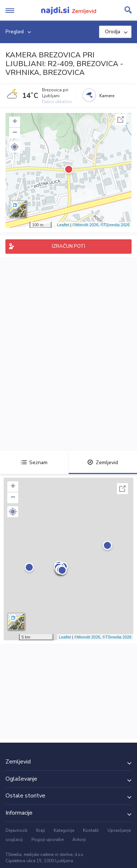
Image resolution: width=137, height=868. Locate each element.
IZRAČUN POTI (68, 246)
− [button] (15, 133)
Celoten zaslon (121, 120)
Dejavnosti (16, 830)
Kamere (107, 96)
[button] (15, 147)
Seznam (34, 463)
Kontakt (91, 830)
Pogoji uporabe (47, 839)
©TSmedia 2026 (115, 225)
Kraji (41, 830)
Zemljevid (103, 463)
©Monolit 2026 (85, 225)
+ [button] (15, 122)
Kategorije (64, 830)
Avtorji (79, 839)
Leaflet (63, 225)
